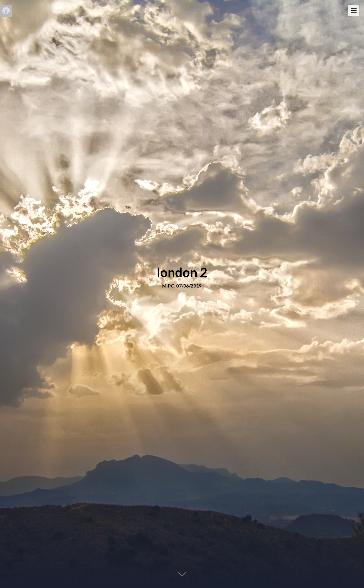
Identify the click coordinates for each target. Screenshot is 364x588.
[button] (6, 11)
